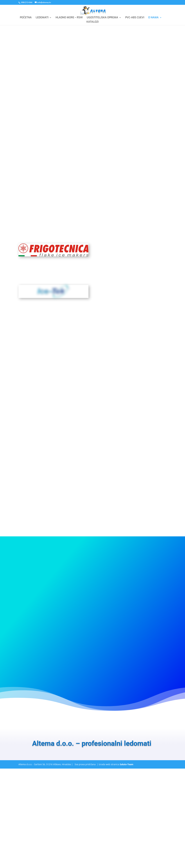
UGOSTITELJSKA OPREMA (102, 18)
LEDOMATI (42, 18)
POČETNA (26, 18)
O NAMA (153, 18)
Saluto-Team (127, 764)
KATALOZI (92, 22)
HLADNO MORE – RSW (69, 18)
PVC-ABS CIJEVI (135, 18)
